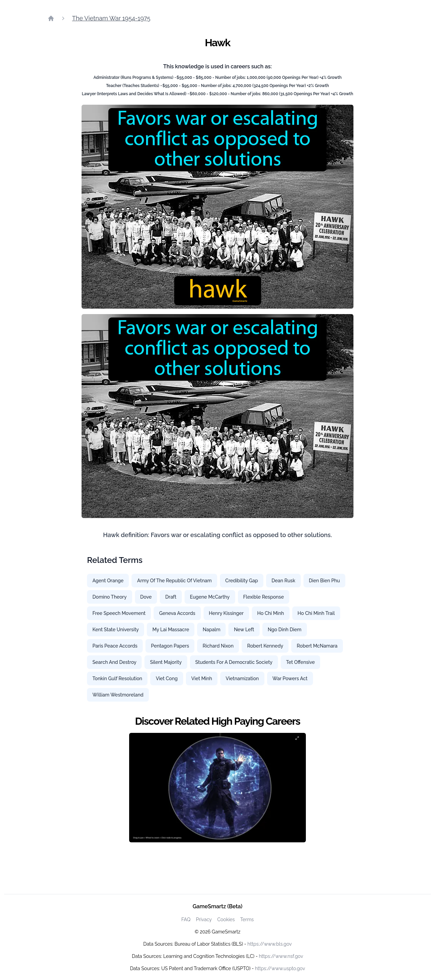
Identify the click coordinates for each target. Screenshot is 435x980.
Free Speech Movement (119, 613)
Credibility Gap (242, 581)
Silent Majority (166, 662)
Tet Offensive (301, 662)
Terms (247, 919)
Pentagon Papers (170, 646)
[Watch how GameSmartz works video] (217, 788)
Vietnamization (242, 678)
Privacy (204, 919)
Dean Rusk (283, 581)
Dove (146, 597)
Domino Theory (110, 597)
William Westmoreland (118, 695)
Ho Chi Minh (271, 613)
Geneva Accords (177, 613)
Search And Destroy (114, 662)
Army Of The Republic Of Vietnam (174, 581)
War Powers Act (290, 678)
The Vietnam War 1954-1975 (111, 18)
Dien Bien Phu (324, 581)
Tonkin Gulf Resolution (117, 678)
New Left (244, 630)
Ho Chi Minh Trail (316, 613)
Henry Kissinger (226, 613)
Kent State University (116, 630)
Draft (171, 597)
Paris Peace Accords (115, 646)
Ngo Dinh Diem (285, 630)
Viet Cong (167, 678)
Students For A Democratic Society (234, 662)
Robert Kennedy (265, 646)
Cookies (226, 919)
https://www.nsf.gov (281, 956)
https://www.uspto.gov (280, 968)
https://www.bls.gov (269, 944)
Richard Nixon (218, 646)
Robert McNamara (317, 646)
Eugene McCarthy (210, 597)
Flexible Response (264, 597)
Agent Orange (108, 581)
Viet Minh (202, 678)
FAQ (186, 919)
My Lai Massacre (171, 630)
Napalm (211, 630)
